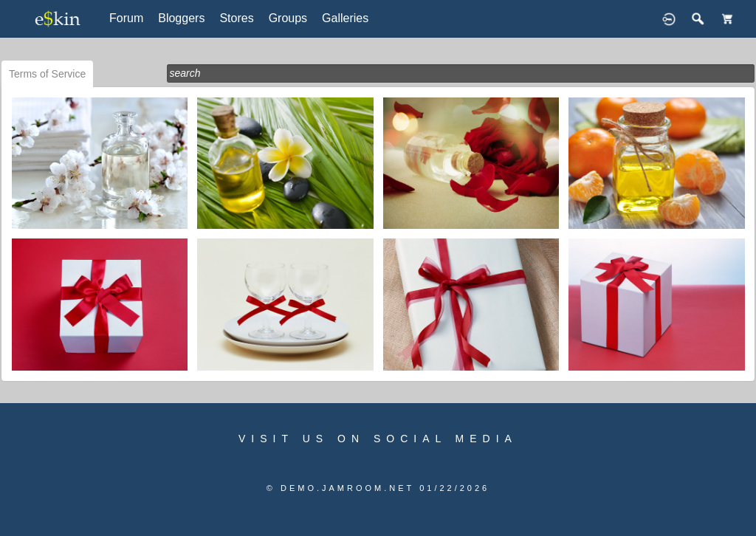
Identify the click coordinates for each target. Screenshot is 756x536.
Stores (236, 18)
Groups (288, 18)
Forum (126, 18)
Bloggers (181, 18)
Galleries (345, 18)
